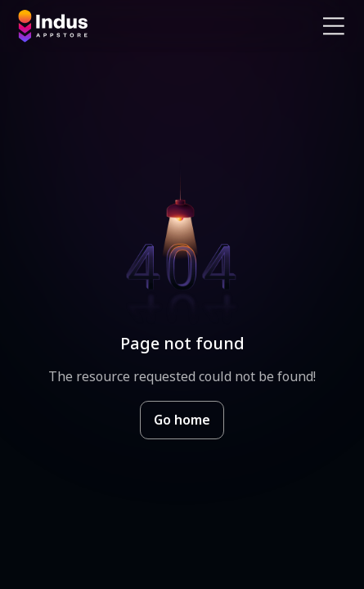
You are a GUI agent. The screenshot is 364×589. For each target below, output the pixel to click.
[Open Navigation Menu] (334, 26)
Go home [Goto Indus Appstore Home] (182, 420)
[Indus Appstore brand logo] (94, 26)
